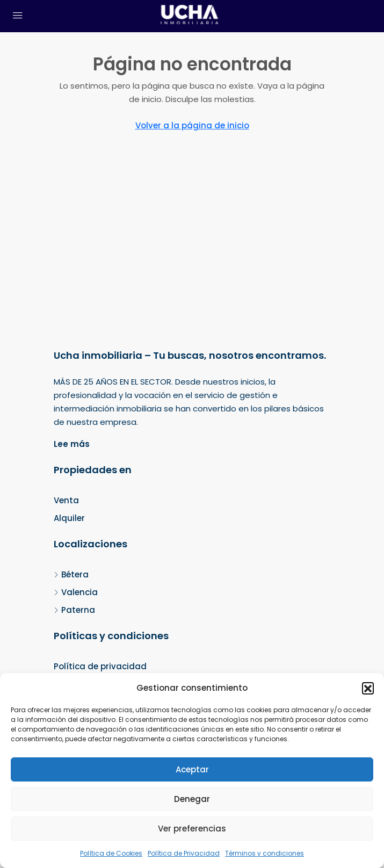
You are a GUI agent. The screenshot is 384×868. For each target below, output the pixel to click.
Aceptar (192, 769)
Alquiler (69, 518)
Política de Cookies (111, 853)
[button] (368, 688)
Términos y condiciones (265, 853)
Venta (66, 500)
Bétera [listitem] (71, 574)
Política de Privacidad (184, 853)
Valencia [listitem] (76, 592)
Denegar (192, 799)
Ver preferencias (192, 829)
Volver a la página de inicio (192, 125)
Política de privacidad (100, 666)
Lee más (72, 444)
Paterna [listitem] (74, 610)
